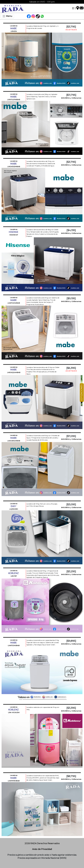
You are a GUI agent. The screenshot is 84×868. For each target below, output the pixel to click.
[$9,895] (71, 641)
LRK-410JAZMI (14, 712)
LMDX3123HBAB (14, 166)
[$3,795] (71, 27)
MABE (14, 28)
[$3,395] (71, 708)
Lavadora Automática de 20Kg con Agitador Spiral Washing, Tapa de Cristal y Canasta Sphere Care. (42, 97)
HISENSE (14, 232)
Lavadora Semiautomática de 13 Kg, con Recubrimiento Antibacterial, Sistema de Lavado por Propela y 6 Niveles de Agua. (41, 164)
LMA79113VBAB (14, 781)
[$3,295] (71, 571)
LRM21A (14, 31)
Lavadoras (14, 26)
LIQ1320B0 (14, 509)
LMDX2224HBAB (14, 372)
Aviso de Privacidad (42, 849)
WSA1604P (14, 235)
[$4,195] (71, 230)
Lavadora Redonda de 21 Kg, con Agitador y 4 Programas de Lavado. (42, 27)
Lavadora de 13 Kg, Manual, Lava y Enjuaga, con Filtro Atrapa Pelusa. (42, 505)
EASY (14, 506)
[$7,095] (71, 436)
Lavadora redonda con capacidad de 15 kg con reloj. (43, 708)
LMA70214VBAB (14, 303)
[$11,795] (71, 95)
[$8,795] (71, 776)
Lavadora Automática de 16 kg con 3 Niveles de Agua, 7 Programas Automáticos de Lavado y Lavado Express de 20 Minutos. (43, 438)
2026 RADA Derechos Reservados (42, 843)
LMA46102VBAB (14, 441)
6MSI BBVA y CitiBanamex (71, 98)
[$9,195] (71, 298)
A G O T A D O (71, 30)
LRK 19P (14, 576)
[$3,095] (71, 504)
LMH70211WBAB (14, 100)
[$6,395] (71, 368)
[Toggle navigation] (7, 16)
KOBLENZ (14, 573)
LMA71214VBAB (14, 645)
